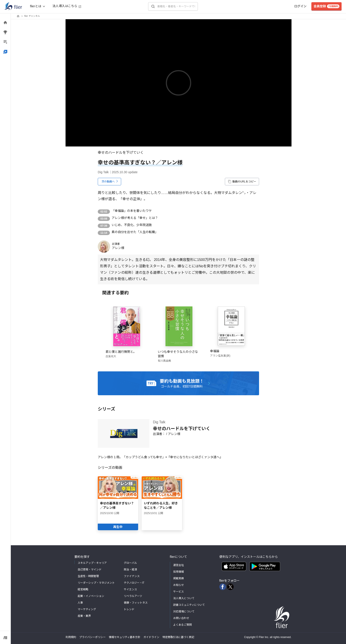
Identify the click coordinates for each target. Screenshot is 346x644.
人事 (80, 603)
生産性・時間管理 (88, 576)
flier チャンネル (32, 16)
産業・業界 (84, 616)
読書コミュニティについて (189, 605)
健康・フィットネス (136, 603)
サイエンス (130, 589)
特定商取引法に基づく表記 (178, 637)
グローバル (130, 563)
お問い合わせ (181, 618)
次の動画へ (108, 182)
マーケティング (87, 609)
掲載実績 (179, 578)
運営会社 (179, 565)
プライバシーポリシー (92, 637)
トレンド (129, 609)
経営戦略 (83, 589)
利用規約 (71, 637)
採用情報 (179, 572)
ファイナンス (132, 576)
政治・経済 (130, 570)
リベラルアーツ (133, 596)
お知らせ (179, 585)
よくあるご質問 (182, 625)
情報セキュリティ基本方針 (125, 637)
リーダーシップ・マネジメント (96, 583)
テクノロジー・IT (134, 583)
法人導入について (184, 598)
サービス (179, 592)
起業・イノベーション (91, 596)
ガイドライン (151, 637)
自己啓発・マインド (90, 570)
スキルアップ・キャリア (92, 563)
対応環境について (184, 612)
